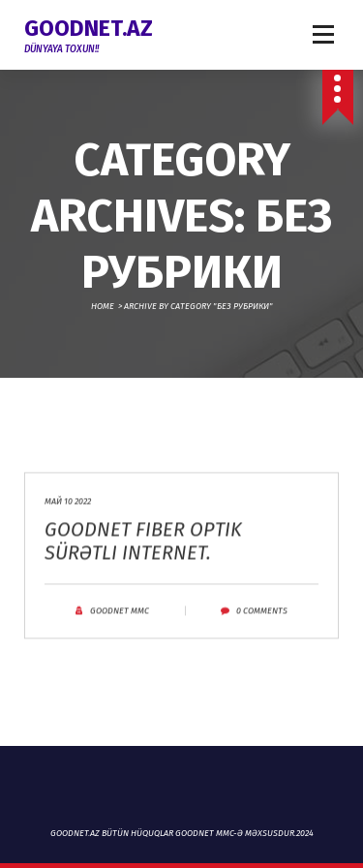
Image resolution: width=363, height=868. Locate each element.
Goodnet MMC (120, 622)
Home (103, 306)
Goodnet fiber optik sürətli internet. (143, 552)
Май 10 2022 (68, 512)
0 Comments (262, 622)
